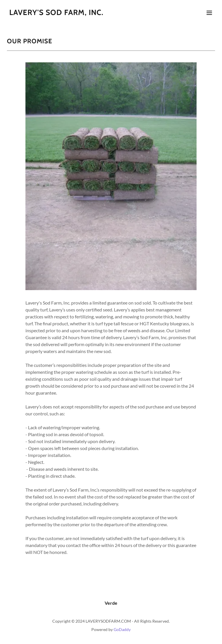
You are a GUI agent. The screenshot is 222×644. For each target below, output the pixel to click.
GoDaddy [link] (122, 629)
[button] (209, 13)
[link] (56, 13)
